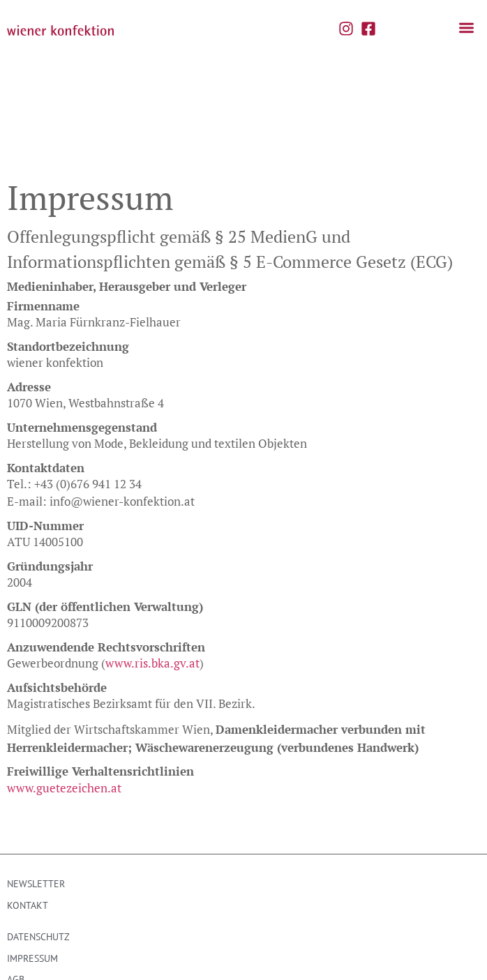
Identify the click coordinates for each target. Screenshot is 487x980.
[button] (467, 28)
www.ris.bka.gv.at (152, 594)
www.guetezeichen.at (64, 719)
